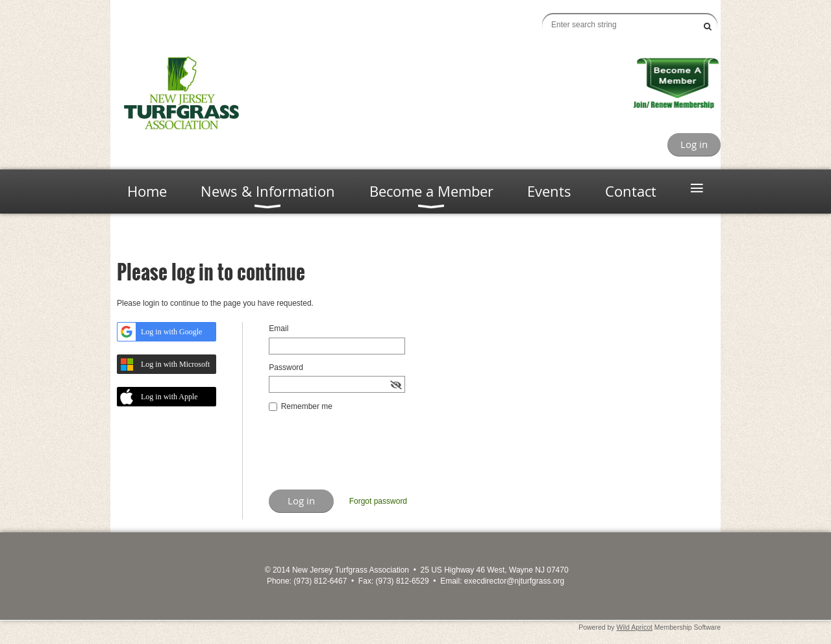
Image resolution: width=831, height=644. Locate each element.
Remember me (307, 406)
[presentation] (367, 458)
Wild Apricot (635, 627)
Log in (694, 144)
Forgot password (378, 501)
